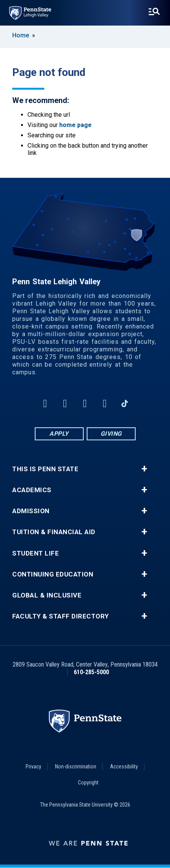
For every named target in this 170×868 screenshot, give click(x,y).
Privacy (33, 767)
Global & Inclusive (47, 595)
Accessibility (124, 767)
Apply (59, 434)
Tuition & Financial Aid (54, 532)
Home (21, 35)
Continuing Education (53, 574)
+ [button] (144, 469)
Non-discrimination (76, 767)
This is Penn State (45, 469)
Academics (32, 490)
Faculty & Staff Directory (61, 616)
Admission (31, 511)
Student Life (36, 553)
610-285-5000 (91, 672)
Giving (111, 434)
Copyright (88, 783)
